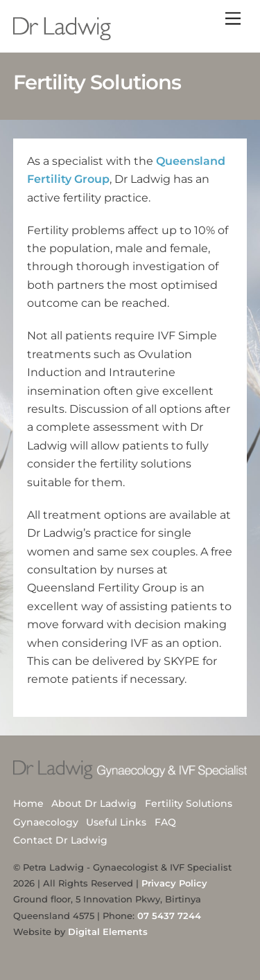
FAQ (165, 822)
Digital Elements (108, 932)
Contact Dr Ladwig (60, 840)
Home (28, 803)
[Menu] (233, 19)
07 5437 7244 (169, 916)
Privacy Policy (174, 883)
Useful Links (116, 822)
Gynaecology (46, 822)
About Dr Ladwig (94, 803)
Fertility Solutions (189, 803)
